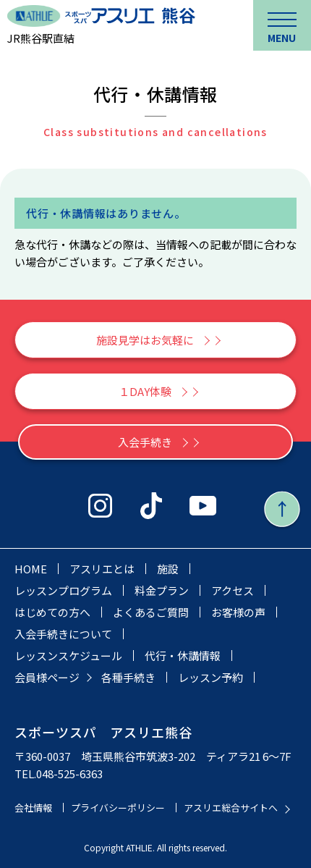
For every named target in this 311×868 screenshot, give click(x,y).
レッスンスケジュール (68, 656)
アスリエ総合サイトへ (231, 808)
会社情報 (33, 808)
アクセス (233, 590)
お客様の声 (238, 612)
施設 (168, 569)
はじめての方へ (52, 612)
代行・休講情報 (183, 656)
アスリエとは (102, 569)
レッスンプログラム (63, 590)
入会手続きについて (63, 634)
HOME (31, 569)
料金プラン (162, 590)
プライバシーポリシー (118, 808)
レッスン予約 (210, 677)
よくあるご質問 (151, 612)
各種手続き (128, 677)
